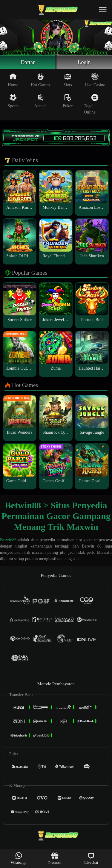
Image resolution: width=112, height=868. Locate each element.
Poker (68, 101)
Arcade (40, 101)
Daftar (28, 62)
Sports (13, 101)
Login (84, 62)
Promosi (55, 858)
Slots (68, 80)
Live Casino (95, 80)
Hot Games (40, 80)
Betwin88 (8, 540)
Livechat (91, 858)
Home (13, 80)
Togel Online (91, 104)
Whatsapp (19, 858)
